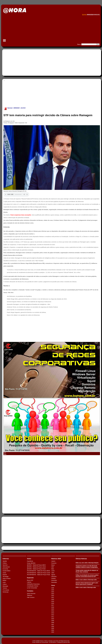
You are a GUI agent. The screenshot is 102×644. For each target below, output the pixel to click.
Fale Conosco (31, 597)
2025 (53, 590)
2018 (53, 603)
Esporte (5, 575)
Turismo (5, 588)
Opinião (5, 561)
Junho (53, 571)
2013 (53, 613)
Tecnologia (6, 577)
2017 (53, 605)
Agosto (53, 575)
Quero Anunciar (31, 593)
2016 (53, 607)
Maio (53, 569)
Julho (53, 573)
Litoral (4, 573)
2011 (53, 617)
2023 (53, 594)
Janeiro (53, 561)
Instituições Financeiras (33, 584)
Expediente (30, 561)
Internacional (6, 567)
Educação (5, 586)
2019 (53, 601)
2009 (53, 621)
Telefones (30, 595)
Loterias (29, 582)
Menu (4, 41)
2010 (53, 619)
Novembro (54, 580)
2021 (53, 597)
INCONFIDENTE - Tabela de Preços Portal (38, 575)
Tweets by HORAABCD (9, 548)
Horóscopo (6, 592)
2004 (53, 630)
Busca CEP (30, 580)
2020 (53, 599)
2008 (53, 622)
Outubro (53, 578)
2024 (53, 592)
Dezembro (54, 582)
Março (53, 565)
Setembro (54, 577)
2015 (53, 609)
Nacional (10, 108)
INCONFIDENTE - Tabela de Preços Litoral (39, 573)
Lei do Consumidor (32, 588)
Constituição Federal (33, 586)
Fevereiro (54, 563)
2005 (53, 628)
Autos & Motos (7, 578)
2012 (53, 615)
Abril (53, 567)
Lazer (4, 582)
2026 (53, 588)
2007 (53, 624)
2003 (53, 632)
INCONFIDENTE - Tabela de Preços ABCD (39, 571)
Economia (5, 569)
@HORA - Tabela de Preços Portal (36, 569)
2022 (53, 596)
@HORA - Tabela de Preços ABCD (36, 565)
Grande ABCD (6, 571)
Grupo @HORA (31, 563)
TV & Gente (6, 590)
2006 (53, 626)
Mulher (5, 580)
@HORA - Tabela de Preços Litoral (36, 567)
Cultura (5, 584)
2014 (53, 611)
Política (5, 563)
